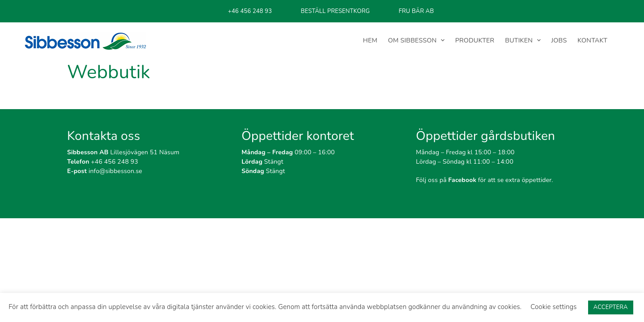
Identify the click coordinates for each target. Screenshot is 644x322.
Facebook (462, 180)
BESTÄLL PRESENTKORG (335, 11)
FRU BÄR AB (416, 11)
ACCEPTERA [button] (611, 307)
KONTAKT (592, 40)
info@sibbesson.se (105, 171)
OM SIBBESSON (413, 40)
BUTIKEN (519, 40)
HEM (370, 40)
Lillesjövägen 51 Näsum (123, 152)
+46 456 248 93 (250, 11)
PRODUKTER (475, 40)
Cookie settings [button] (553, 307)
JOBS (559, 40)
